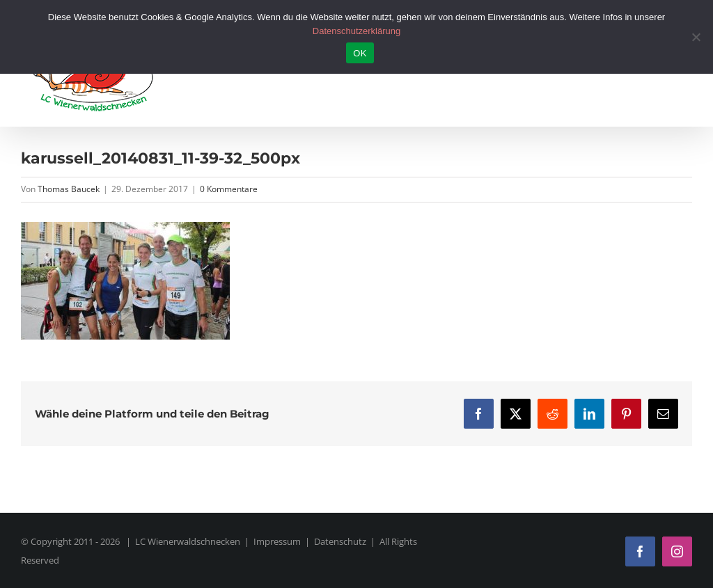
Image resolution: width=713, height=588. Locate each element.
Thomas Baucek (69, 189)
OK (360, 53)
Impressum (277, 541)
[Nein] (696, 37)
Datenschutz (340, 541)
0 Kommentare (229, 189)
